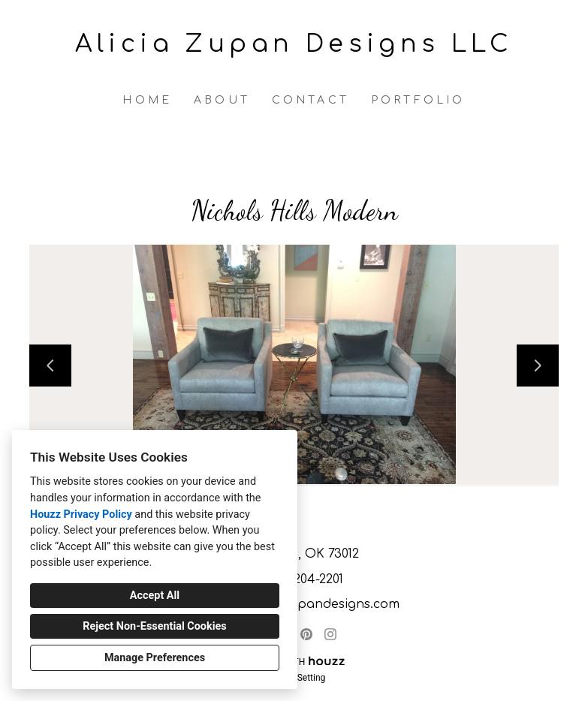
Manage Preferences (155, 658)
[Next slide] (538, 366)
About (222, 100)
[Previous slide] (50, 366)
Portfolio (418, 100)
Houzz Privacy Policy (81, 514)
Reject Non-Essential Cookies (154, 626)
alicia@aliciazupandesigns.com (302, 604)
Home (147, 100)
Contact (311, 100)
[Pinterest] (306, 634)
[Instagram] (330, 634)
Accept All (155, 596)
